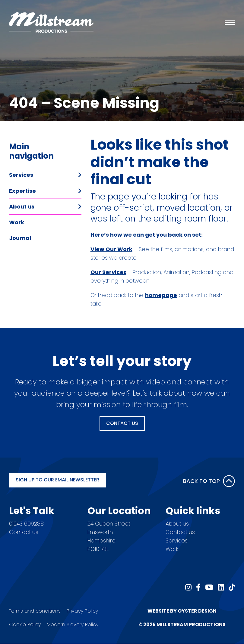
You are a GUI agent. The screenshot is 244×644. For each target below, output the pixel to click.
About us (22, 207)
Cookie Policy (25, 625)
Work (17, 222)
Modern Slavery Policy (73, 625)
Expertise (22, 191)
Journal (20, 238)
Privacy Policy (82, 611)
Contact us (24, 532)
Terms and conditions (35, 611)
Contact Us (122, 423)
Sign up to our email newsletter (57, 480)
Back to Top (209, 481)
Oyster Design (197, 611)
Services (21, 175)
